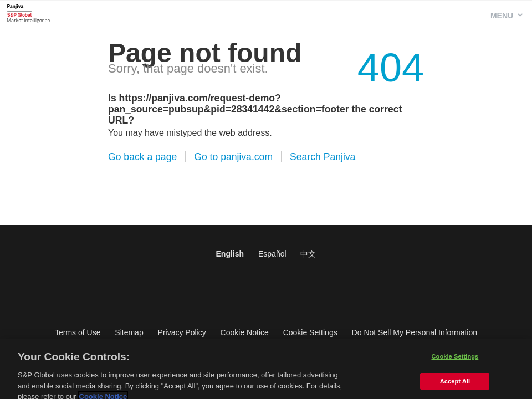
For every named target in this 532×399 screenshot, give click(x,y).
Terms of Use (78, 332)
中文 (308, 254)
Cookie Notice (245, 332)
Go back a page (142, 157)
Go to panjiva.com (233, 157)
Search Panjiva (323, 157)
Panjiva (29, 13)
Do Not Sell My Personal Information (415, 332)
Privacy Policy (182, 332)
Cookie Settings (310, 332)
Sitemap (129, 332)
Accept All (455, 387)
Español (272, 254)
